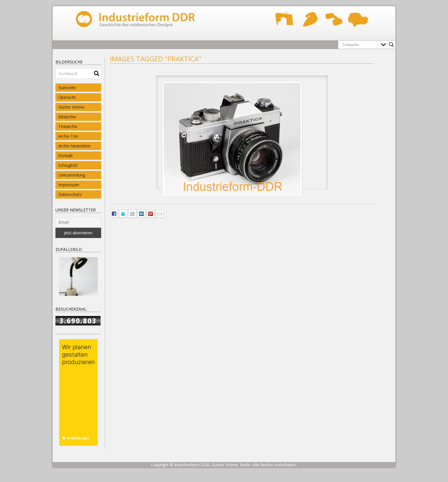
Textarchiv (68, 126)
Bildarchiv (67, 117)
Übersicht (67, 97)
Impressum (69, 185)
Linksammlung (72, 175)
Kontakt (66, 156)
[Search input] (360, 45)
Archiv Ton (68, 136)
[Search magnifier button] (391, 45)
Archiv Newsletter (75, 146)
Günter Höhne (71, 107)
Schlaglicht (68, 165)
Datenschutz (70, 194)
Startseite (67, 88)
